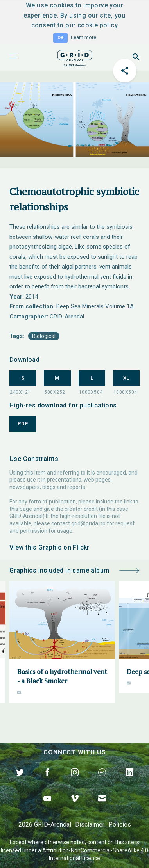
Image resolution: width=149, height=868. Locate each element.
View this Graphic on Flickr (49, 547)
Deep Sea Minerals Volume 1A (95, 306)
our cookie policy (92, 25)
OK (60, 38)
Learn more (83, 37)
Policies (120, 824)
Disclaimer (90, 824)
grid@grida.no (88, 523)
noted (78, 842)
